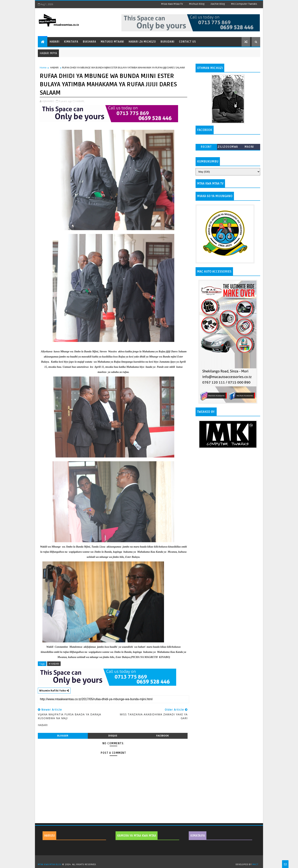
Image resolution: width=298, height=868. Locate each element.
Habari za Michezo (142, 42)
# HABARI (54, 664)
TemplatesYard (150, 860)
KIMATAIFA (198, 836)
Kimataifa (71, 42)
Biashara (90, 42)
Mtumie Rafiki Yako (54, 690)
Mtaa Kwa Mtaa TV (172, 4)
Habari (55, 42)
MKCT (255, 864)
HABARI (54, 67)
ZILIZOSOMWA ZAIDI (228, 148)
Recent (206, 147)
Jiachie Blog (218, 4)
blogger (63, 736)
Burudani (168, 42)
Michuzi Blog (197, 4)
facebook (162, 736)
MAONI (249, 147)
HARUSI (49, 836)
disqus (113, 736)
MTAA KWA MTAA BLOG (50, 864)
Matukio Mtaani (112, 42)
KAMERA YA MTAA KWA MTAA (137, 836)
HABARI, (80, 101)
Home (43, 67)
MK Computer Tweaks (244, 4)
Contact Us (187, 42)
